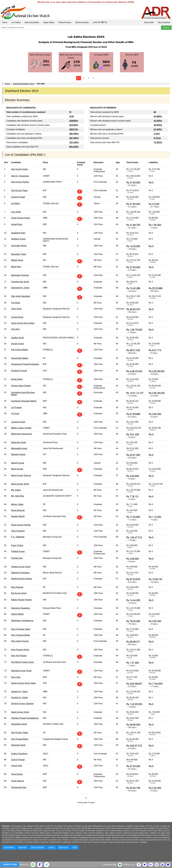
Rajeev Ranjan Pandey (22, 600)
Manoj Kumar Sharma (21, 475)
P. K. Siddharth (18, 537)
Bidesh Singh (17, 260)
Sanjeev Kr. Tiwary (20, 692)
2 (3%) (157, 134)
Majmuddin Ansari (19, 448)
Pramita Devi (17, 558)
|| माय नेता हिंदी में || (100, 22)
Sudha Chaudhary (19, 754)
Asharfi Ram (17, 224)
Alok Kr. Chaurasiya (20, 176)
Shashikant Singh (19, 724)
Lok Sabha (16, 22)
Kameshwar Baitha (20, 358)
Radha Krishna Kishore (22, 579)
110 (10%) (74, 142)
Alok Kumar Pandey (20, 182)
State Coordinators (38, 847)
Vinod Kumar (17, 774)
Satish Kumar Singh (20, 712)
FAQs (75, 847)
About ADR (149, 22)
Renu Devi (16, 677)
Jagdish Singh (18, 338)
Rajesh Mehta (17, 614)
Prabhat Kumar (18, 551)
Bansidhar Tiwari (19, 254)
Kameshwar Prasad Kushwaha (25, 364)
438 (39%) (74, 134)
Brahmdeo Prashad (20, 275)
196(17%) (74, 129)
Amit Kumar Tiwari (19, 190)
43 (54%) (158, 121)
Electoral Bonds (82, 22)
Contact (51, 847)
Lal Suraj (15, 413)
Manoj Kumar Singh (20, 484)
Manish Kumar (18, 463)
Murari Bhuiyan (18, 510)
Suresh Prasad (18, 760)
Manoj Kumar (17, 469)
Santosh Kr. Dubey (20, 698)
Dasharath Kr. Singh (20, 288)
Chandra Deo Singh (20, 282)
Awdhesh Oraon (18, 239)
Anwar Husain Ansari (21, 218)
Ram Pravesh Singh (20, 650)
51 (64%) (158, 129)
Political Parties (65, 22)
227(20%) (74, 125)
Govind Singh (17, 317)
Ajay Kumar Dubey (20, 169)
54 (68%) (158, 116)
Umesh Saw (17, 766)
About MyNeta (164, 22)
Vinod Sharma (18, 781)
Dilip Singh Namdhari (21, 296)
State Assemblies (32, 22)
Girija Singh (16, 309)
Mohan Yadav (17, 504)
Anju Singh (16, 212)
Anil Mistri (15, 203)
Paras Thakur (17, 545)
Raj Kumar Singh (19, 593)
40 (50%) (158, 125)
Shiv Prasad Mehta (20, 739)
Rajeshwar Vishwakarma (22, 621)
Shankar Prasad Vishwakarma (25, 718)
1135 (72, 116)
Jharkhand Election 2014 (23, 84)
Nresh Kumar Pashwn (21, 525)
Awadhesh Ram (18, 233)
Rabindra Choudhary (20, 573)
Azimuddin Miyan (19, 246)
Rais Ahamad (17, 587)
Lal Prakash (16, 407)
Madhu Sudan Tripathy (21, 428)
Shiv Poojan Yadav (20, 733)
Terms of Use (63, 847)
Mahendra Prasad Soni (22, 434)
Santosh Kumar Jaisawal (22, 704)
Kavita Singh (17, 379)
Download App (110, 864)
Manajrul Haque (18, 454)
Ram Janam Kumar (20, 641)
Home (5, 22)
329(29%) (74, 121)
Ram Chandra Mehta (21, 635)
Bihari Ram (16, 267)
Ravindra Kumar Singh (21, 671)
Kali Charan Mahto (20, 350)
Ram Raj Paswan (19, 656)
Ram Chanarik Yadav (21, 629)
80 (155, 112)
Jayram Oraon (18, 344)
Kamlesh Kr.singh (19, 371)
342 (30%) (74, 138)
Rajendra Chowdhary (21, 608)
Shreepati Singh (18, 745)
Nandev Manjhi (18, 516)
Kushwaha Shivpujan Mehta (24, 401)
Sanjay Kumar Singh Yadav (23, 683)
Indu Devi (15, 329)
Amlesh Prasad (18, 197)
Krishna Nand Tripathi (21, 386)
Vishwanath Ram (19, 787)
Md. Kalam (16, 490)
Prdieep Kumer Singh (21, 567)
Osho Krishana (18, 531)
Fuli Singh (16, 303)
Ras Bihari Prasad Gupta (22, 662)
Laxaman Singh (18, 422)
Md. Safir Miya (18, 496)
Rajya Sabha (49, 22)
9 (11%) (157, 138)
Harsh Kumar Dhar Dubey (23, 323)
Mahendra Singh (19, 442)
